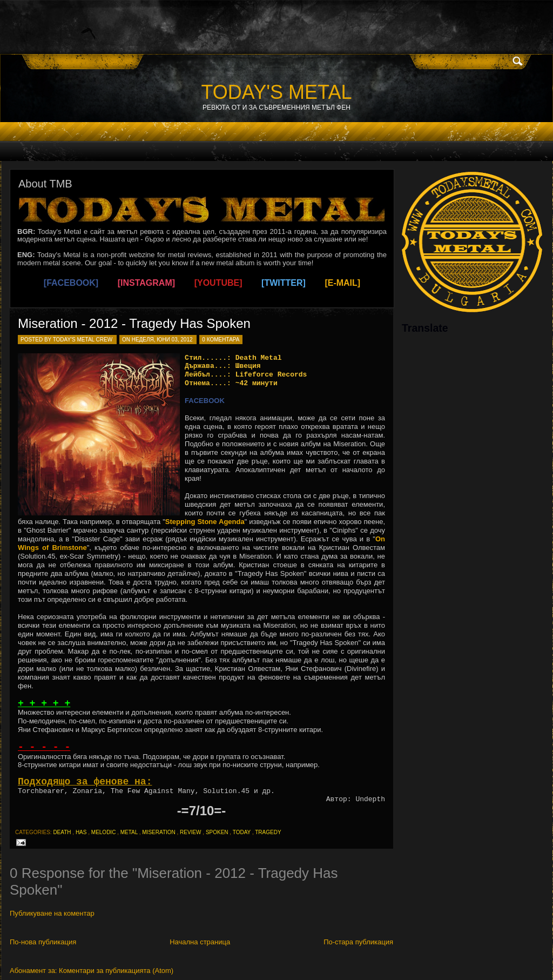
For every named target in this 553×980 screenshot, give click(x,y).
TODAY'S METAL (277, 92)
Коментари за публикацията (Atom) (116, 971)
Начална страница (200, 942)
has (81, 832)
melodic (104, 832)
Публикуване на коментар (52, 913)
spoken (217, 832)
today (242, 832)
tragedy (268, 832)
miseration (159, 832)
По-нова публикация (43, 942)
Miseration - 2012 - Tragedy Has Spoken (134, 323)
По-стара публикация (358, 942)
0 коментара (221, 340)
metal (129, 832)
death (62, 832)
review (190, 832)
